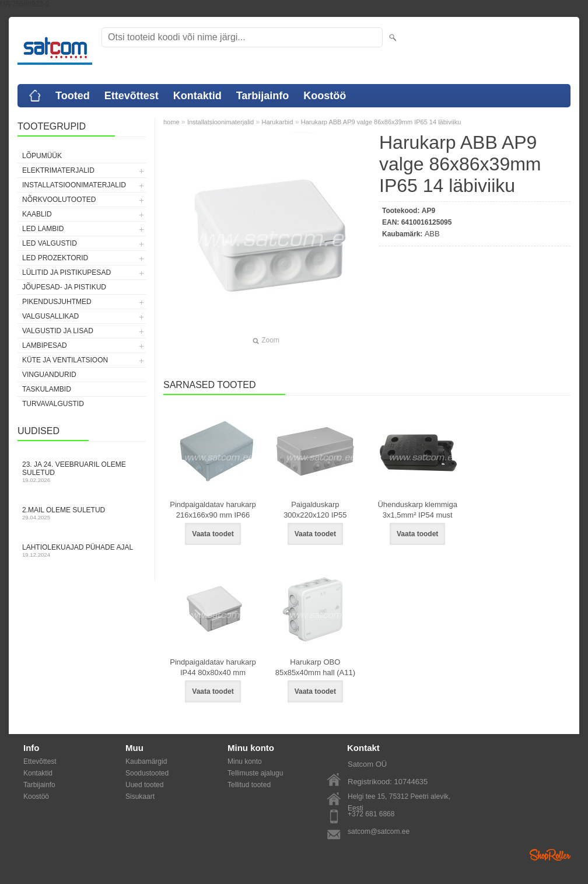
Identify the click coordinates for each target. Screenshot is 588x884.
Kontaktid (197, 96)
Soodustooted (147, 773)
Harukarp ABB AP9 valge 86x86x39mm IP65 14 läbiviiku (381, 122)
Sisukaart (140, 796)
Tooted (73, 96)
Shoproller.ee (550, 855)
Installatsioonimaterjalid (74, 185)
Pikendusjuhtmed (57, 302)
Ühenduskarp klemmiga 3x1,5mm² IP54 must (417, 510)
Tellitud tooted (249, 785)
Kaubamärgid (146, 761)
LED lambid (43, 229)
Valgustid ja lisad (58, 331)
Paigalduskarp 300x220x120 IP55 (315, 510)
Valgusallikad (50, 316)
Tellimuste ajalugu (255, 773)
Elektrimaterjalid (58, 170)
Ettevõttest (132, 96)
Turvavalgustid (53, 404)
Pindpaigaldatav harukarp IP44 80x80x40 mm (213, 667)
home (171, 122)
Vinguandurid (49, 375)
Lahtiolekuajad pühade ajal (82, 551)
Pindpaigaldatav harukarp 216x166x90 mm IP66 (213, 510)
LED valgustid (50, 243)
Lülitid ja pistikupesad (66, 272)
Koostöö (325, 96)
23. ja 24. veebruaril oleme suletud (82, 472)
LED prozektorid (55, 258)
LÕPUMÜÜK (42, 156)
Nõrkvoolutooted (59, 200)
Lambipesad (45, 345)
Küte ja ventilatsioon (65, 360)
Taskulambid (47, 389)
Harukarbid (278, 122)
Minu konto (245, 761)
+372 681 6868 (371, 814)
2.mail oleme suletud (82, 513)
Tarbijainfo (263, 96)
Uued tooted (144, 785)
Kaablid (37, 214)
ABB (432, 234)
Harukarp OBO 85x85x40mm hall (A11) (315, 667)
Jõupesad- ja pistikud (64, 287)
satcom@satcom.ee (379, 831)
